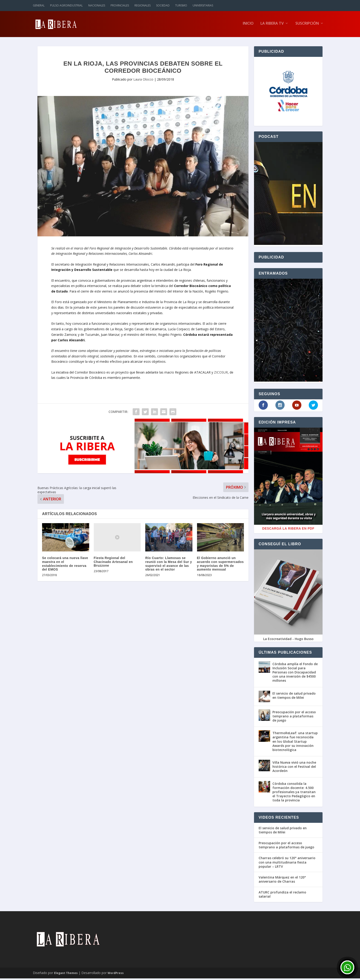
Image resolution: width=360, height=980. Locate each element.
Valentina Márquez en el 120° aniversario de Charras (282, 881)
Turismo (181, 5)
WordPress (116, 975)
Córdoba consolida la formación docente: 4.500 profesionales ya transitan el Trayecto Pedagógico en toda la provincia (294, 794)
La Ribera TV (272, 25)
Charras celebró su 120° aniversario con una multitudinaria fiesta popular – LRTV (287, 864)
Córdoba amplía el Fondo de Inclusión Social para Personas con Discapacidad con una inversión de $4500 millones (295, 674)
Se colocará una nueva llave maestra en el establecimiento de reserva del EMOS (65, 565)
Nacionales (97, 5)
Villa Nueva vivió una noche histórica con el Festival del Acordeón (294, 768)
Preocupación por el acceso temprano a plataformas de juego (294, 718)
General (39, 5)
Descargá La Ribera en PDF (288, 530)
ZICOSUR (221, 374)
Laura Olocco (143, 81)
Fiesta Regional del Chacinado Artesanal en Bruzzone (113, 563)
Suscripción (307, 25)
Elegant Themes (66, 975)
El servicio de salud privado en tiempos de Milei (294, 697)
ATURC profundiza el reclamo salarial (282, 896)
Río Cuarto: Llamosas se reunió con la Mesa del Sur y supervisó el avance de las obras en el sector (169, 565)
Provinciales (120, 5)
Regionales (143, 5)
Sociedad (163, 5)
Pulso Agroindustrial (66, 5)
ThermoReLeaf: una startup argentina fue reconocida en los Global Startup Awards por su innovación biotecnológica (295, 743)
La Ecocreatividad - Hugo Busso (288, 640)
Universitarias (203, 5)
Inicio (248, 25)
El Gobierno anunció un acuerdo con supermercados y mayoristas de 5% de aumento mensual (220, 565)
